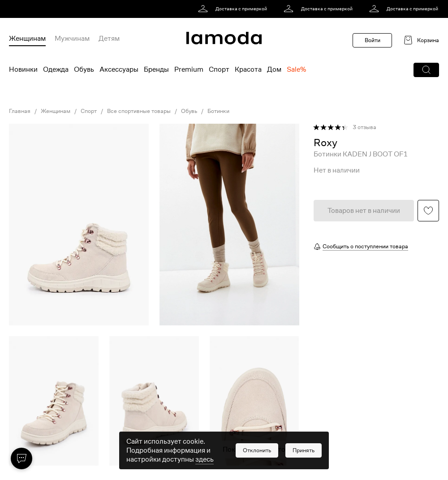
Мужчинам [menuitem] (72, 39)
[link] (234, 9)
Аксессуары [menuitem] (119, 69)
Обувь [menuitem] (84, 69)
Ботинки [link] (218, 111)
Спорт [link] (89, 111)
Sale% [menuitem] (296, 69)
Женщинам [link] (56, 111)
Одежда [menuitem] (56, 69)
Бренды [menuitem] (156, 69)
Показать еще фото (254, 450)
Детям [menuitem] (109, 39)
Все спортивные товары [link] (139, 111)
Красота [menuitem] (248, 69)
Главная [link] (20, 111)
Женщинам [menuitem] (27, 39)
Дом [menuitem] (274, 69)
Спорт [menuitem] (219, 69)
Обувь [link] (189, 111)
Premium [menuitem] (189, 69)
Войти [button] (373, 40)
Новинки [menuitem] (23, 69)
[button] (426, 70)
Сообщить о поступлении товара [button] (365, 246)
